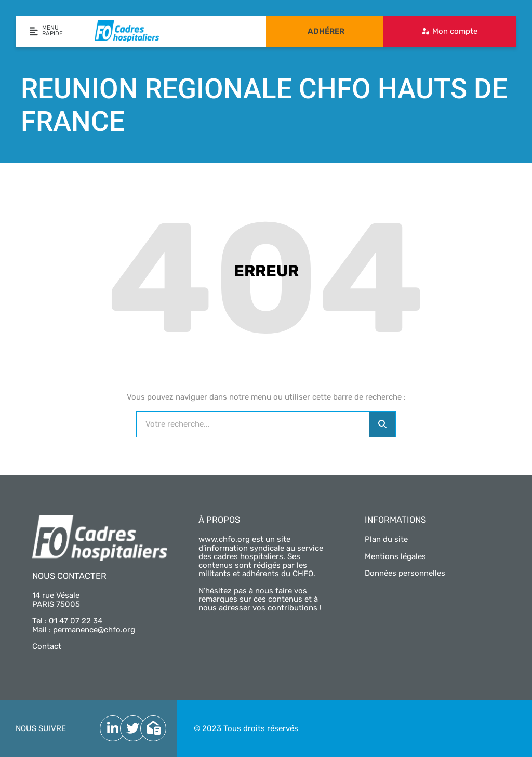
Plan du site (386, 539)
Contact (47, 646)
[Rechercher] (382, 424)
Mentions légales (395, 556)
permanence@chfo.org (94, 630)
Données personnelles (405, 573)
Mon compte (455, 31)
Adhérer (326, 31)
